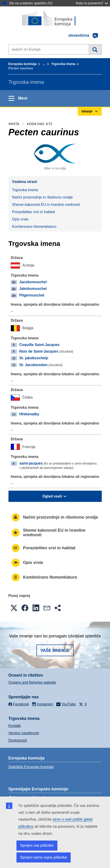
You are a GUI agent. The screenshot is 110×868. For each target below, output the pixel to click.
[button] (14, 608)
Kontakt (15, 726)
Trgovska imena (63, 64)
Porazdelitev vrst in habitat (34, 212)
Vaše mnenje (55, 650)
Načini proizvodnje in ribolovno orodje (43, 197)
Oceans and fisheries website (32, 682)
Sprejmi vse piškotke (37, 845)
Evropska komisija (23, 64)
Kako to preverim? (92, 3)
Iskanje (95, 49)
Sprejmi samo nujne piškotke (44, 857)
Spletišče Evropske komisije (31, 767)
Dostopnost (18, 740)
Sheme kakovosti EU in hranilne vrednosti (46, 205)
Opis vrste (20, 219)
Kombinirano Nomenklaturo (34, 227)
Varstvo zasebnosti (24, 733)
